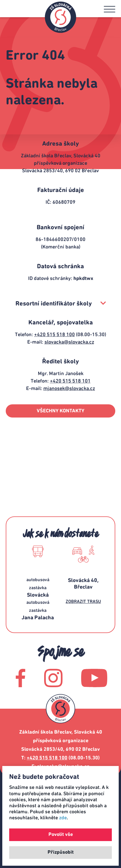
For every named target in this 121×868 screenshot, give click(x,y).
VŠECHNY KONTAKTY (61, 411)
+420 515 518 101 (70, 381)
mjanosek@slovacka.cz (69, 389)
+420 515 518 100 (54, 335)
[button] (110, 9)
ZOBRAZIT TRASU (83, 601)
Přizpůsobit (61, 852)
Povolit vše (61, 834)
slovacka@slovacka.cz (69, 342)
